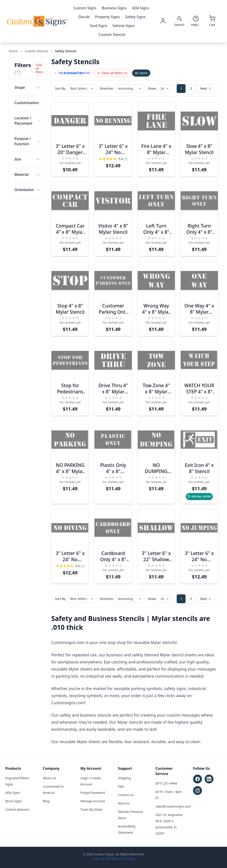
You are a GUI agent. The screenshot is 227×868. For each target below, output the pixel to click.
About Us (49, 778)
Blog (46, 801)
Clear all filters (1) (112, 73)
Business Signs (114, 8)
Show (152, 88)
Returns (124, 803)
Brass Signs (14, 801)
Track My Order (92, 809)
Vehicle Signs (124, 26)
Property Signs (107, 17)
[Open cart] (212, 21)
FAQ (121, 786)
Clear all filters (38, 69)
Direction (107, 88)
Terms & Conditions (107, 859)
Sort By (60, 88)
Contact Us (126, 795)
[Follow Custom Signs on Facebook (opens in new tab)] (198, 779)
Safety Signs (135, 17)
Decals (84, 17)
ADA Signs (140, 8)
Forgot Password (93, 793)
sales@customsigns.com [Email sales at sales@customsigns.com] (173, 806)
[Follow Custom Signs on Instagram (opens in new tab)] (198, 791)
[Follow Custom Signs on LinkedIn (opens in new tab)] (209, 779)
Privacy (129, 859)
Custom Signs (85, 8)
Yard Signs (99, 26)
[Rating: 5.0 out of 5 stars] (113, 159)
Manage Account (93, 801)
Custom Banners (17, 809)
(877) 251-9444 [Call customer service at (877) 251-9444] (166, 783)
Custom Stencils (112, 35)
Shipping (124, 778)
